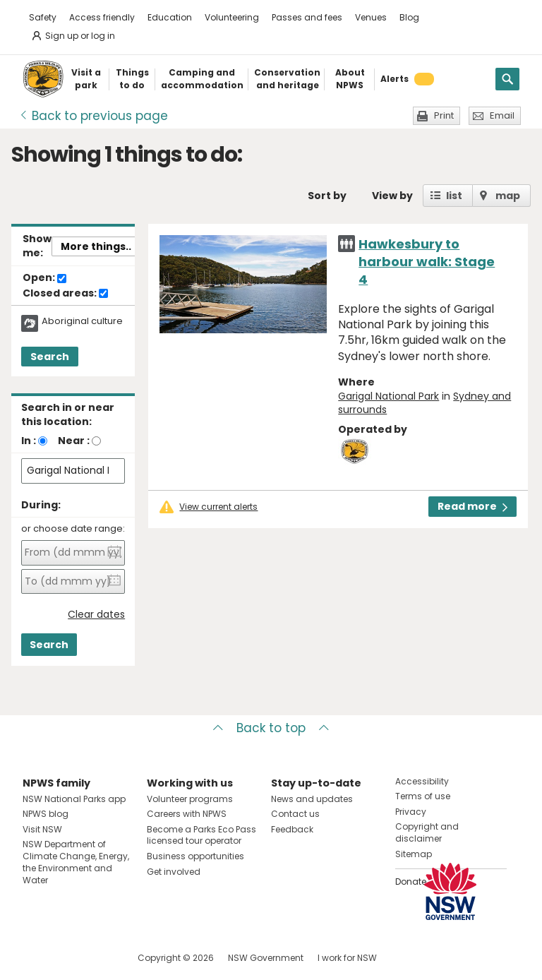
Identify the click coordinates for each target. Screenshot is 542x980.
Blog (409, 17)
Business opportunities (195, 856)
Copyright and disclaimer (427, 832)
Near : (74, 441)
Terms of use (423, 796)
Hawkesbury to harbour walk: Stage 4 (427, 262)
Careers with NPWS (187, 814)
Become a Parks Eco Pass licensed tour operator (201, 835)
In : (29, 441)
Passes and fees (307, 17)
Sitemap (414, 854)
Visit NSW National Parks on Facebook (36, 958)
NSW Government (266, 958)
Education (170, 17)
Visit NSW (42, 829)
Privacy (411, 812)
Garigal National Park (389, 396)
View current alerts (218, 507)
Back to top (271, 728)
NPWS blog (46, 814)
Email (502, 115)
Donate (411, 882)
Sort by (327, 196)
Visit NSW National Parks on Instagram (66, 958)
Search (50, 357)
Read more (472, 506)
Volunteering (232, 17)
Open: (44, 278)
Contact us (295, 814)
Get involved (174, 872)
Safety (43, 17)
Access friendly (102, 17)
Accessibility (422, 781)
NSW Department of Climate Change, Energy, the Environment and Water (76, 862)
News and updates (312, 799)
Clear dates (96, 615)
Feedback (292, 829)
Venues (371, 17)
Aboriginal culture (82, 321)
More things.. (96, 246)
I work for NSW (347, 958)
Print (444, 115)
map (508, 196)
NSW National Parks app (74, 799)
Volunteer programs (190, 799)
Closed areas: (65, 294)
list (454, 196)
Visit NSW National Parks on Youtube (96, 958)
